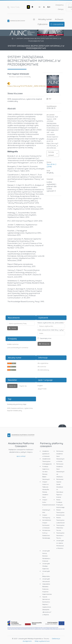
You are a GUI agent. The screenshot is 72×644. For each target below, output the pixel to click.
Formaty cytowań (51, 154)
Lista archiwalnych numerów (18, 348)
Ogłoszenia (42, 24)
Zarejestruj (59, 5)
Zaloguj (61, 9)
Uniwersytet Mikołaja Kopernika (46, 566)
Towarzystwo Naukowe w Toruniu (60, 535)
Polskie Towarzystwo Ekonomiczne (60, 512)
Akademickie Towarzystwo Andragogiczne (47, 461)
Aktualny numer (45, 19)
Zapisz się (12, 386)
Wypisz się (23, 386)
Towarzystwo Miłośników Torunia (60, 528)
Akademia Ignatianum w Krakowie (46, 454)
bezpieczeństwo (17, 408)
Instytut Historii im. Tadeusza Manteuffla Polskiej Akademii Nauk (46, 489)
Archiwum (59, 19)
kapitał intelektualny (15, 411)
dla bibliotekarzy (43, 370)
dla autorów (42, 367)
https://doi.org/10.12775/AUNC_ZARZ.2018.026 (27, 86)
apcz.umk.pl (21, 456)
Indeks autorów (13, 344)
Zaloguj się (45, 344)
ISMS (9, 408)
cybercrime (28, 408)
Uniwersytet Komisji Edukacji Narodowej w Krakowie (46, 556)
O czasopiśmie (57, 24)
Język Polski (42, 389)
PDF (50, 99)
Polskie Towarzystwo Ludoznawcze (60, 520)
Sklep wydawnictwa (42, 641)
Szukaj (14, 328)
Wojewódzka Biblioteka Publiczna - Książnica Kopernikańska (47, 589)
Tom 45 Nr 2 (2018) (51, 165)
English (40, 386)
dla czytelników (43, 363)
